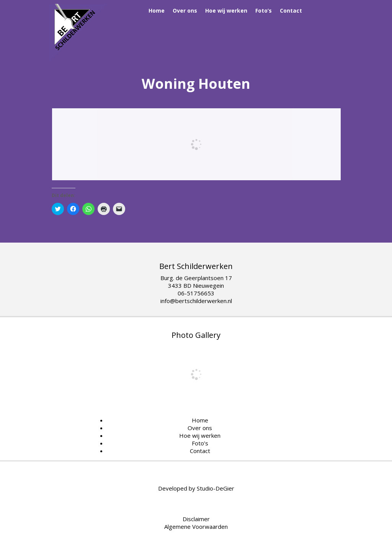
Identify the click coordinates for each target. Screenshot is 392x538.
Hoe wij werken (226, 11)
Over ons (185, 11)
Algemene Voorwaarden (196, 527)
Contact (291, 11)
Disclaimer (196, 519)
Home (157, 11)
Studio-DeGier (216, 488)
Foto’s (264, 11)
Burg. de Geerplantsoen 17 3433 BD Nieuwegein (196, 282)
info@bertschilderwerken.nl (196, 301)
